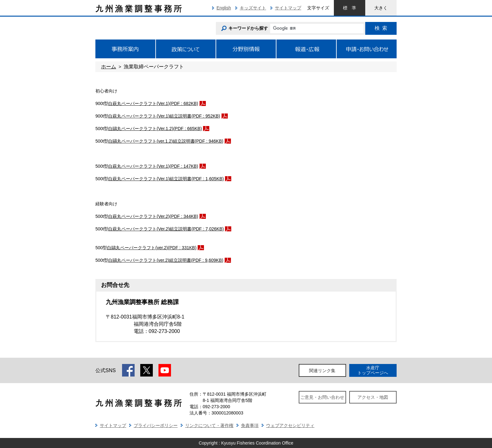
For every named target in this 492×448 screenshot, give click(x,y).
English (224, 8)
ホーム (109, 67)
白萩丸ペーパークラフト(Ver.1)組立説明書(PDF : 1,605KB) (166, 179)
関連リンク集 (322, 371)
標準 (350, 8)
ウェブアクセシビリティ (290, 425)
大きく (381, 8)
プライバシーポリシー (156, 425)
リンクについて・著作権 (209, 425)
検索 (381, 28)
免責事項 (250, 425)
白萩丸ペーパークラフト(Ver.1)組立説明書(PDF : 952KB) (164, 116)
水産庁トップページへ (373, 370)
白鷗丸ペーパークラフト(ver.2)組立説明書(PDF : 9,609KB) (166, 260)
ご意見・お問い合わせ (322, 397)
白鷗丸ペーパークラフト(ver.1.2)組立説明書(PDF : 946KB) (166, 141)
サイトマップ (288, 8)
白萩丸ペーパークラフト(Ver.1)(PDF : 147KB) (153, 166)
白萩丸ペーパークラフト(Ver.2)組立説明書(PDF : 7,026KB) (166, 229)
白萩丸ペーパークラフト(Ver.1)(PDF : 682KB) (153, 103)
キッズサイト (253, 8)
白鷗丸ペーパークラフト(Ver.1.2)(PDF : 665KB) (155, 129)
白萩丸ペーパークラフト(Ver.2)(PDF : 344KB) (153, 216)
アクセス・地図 (373, 397)
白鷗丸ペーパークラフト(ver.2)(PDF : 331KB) (152, 248)
